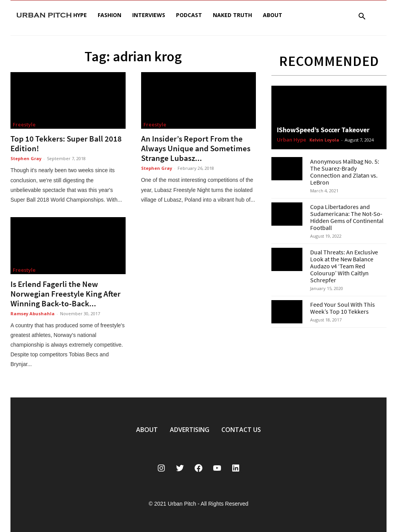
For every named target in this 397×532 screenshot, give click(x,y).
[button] (362, 17)
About (273, 15)
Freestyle (24, 124)
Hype (80, 15)
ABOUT (147, 430)
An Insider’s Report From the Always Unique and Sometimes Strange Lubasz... (196, 148)
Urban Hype (292, 140)
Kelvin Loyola (324, 140)
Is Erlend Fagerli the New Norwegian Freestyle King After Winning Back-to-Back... (66, 294)
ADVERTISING (190, 430)
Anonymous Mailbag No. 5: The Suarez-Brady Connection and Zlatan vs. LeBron (345, 172)
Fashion (110, 15)
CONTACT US (241, 430)
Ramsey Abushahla (33, 313)
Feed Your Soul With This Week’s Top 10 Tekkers (343, 308)
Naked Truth (232, 15)
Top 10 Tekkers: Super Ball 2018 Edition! (66, 143)
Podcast (189, 15)
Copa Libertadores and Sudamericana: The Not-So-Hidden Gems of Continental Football (347, 217)
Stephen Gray (26, 158)
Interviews (149, 15)
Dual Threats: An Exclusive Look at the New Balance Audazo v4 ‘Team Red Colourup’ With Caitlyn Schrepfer (344, 266)
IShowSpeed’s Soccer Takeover (323, 130)
